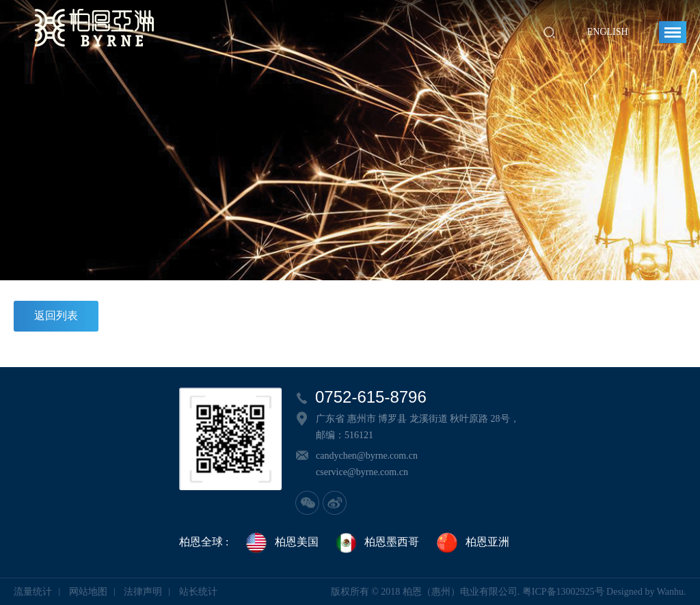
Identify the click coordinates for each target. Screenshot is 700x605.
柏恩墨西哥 (377, 543)
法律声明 (143, 592)
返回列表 (56, 315)
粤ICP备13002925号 (563, 592)
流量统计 (33, 592)
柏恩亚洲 (472, 543)
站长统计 (198, 592)
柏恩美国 (282, 543)
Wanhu (670, 592)
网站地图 (88, 592)
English (608, 32)
